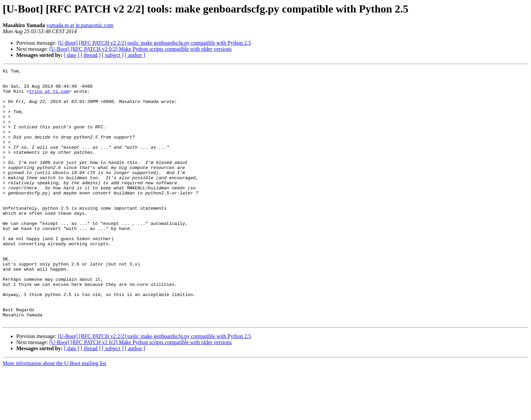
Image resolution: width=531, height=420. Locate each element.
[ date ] (72, 55)
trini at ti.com (49, 96)
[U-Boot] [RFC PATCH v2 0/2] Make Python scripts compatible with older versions (141, 49)
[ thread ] (91, 55)
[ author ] (135, 55)
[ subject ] (113, 55)
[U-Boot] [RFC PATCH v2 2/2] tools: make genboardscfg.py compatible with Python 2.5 (154, 43)
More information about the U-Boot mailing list (55, 414)
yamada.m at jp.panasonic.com (80, 25)
